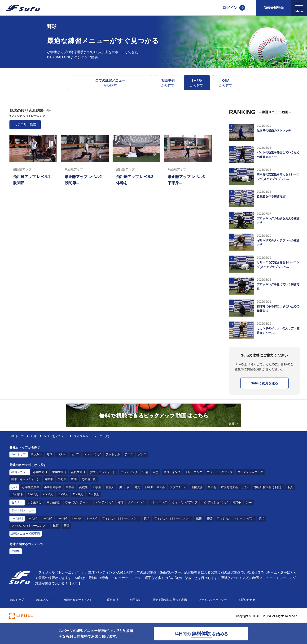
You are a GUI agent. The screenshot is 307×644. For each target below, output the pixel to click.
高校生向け (78, 472)
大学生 (97, 487)
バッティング (129, 472)
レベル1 (33, 518)
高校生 (83, 487)
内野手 (49, 479)
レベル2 (47, 518)
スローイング (172, 472)
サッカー (36, 454)
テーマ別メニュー (23, 510)
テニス (129, 454)
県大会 (212, 487)
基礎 (209, 518)
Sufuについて (44, 600)
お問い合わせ (247, 600)
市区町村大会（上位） (235, 487)
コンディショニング (250, 472)
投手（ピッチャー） (103, 472)
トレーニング (92, 454)
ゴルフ (75, 454)
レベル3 (62, 518)
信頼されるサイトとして (80, 600)
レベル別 (17, 518)
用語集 (16, 551)
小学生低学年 (31, 487)
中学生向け (59, 472)
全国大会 (197, 487)
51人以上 (93, 494)
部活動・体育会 (155, 487)
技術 (147, 518)
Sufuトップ (17, 436)
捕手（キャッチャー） (26, 479)
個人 (290, 487)
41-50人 (78, 494)
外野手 (62, 479)
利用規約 (136, 600)
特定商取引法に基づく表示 (170, 600)
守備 (145, 472)
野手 (74, 479)
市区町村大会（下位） (268, 487)
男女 (137, 487)
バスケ (61, 454)
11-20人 (33, 494)
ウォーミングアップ (220, 472)
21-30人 (48, 494)
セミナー (17, 502)
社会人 (110, 487)
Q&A (14, 487)
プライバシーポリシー (213, 600)
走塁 (156, 472)
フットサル (113, 454)
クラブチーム (178, 487)
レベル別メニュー (55, 436)
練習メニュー (20, 472)
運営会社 (113, 600)
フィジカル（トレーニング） (121, 518)
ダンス (142, 454)
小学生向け (40, 472)
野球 (34, 436)
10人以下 (17, 494)
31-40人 (63, 494)
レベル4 (77, 518)
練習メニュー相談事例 (26, 534)
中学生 (70, 487)
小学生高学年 (53, 487)
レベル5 (92, 518)
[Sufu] (20, 8)
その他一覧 (89, 479)
